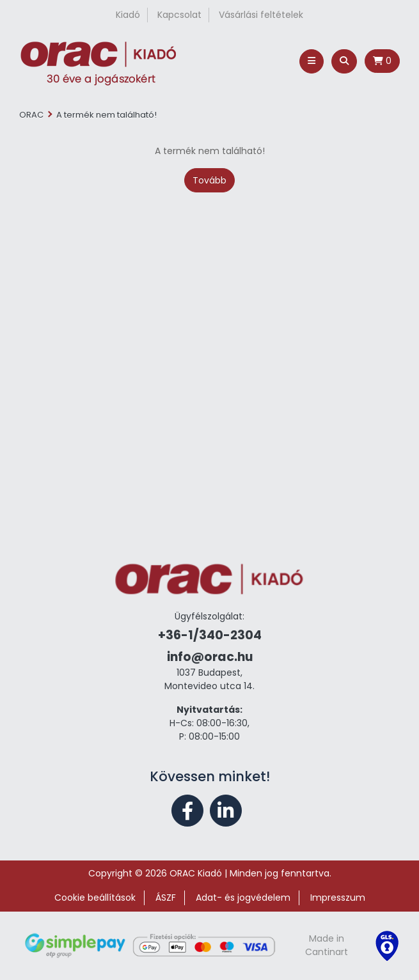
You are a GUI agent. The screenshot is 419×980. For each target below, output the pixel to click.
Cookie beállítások (95, 898)
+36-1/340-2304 (210, 635)
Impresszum (338, 898)
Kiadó (128, 15)
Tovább (209, 180)
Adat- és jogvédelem (243, 898)
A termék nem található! (107, 115)
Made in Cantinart (327, 945)
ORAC (31, 115)
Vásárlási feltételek (261, 15)
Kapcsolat (179, 15)
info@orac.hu (210, 657)
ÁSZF (166, 898)
